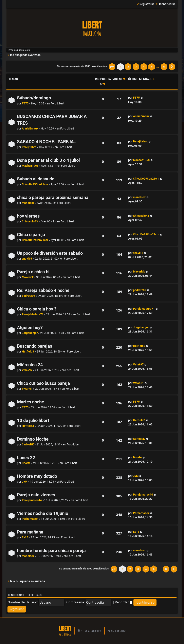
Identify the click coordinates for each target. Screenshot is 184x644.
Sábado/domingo (34, 98)
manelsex (28, 203)
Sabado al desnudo (36, 179)
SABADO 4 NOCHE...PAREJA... (47, 142)
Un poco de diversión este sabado (50, 253)
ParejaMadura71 (33, 314)
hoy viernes (28, 216)
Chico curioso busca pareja (43, 383)
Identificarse (16, 595)
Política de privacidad (117, 631)
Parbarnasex (30, 519)
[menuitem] (165, 4)
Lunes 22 (26, 458)
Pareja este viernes (36, 495)
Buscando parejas (35, 346)
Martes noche (31, 402)
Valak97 (27, 370)
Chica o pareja (31, 235)
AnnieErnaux (30, 129)
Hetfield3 (28, 352)
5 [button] (152, 67)
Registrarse (35, 595)
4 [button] (144, 67)
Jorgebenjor (30, 333)
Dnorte (26, 463)
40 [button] (164, 67)
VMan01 (27, 389)
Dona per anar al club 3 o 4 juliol (48, 160)
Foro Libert (57, 104)
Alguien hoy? (30, 328)
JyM (25, 482)
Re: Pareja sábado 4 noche (43, 290)
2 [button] (128, 67)
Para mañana (30, 532)
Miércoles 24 (30, 365)
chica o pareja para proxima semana (53, 197)
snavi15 (27, 259)
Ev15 (25, 537)
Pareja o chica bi (33, 272)
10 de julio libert (33, 420)
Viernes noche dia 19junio (43, 513)
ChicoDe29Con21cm (35, 184)
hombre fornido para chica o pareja (51, 551)
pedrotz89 (28, 296)
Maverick (28, 277)
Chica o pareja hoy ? (37, 309)
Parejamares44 (32, 500)
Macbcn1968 (30, 166)
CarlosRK (28, 445)
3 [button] (136, 67)
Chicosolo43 (30, 222)
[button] (112, 67)
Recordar (124, 602)
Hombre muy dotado (37, 476)
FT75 (25, 104)
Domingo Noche (33, 439)
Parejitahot (29, 147)
